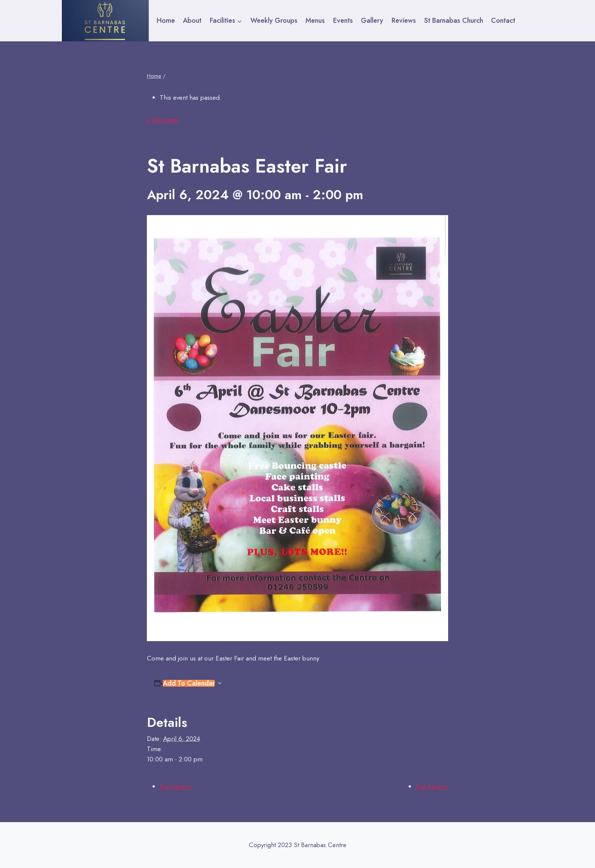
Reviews (404, 20)
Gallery (372, 20)
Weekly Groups (274, 20)
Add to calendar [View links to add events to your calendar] (189, 683)
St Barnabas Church (454, 20)
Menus (315, 20)
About (192, 20)
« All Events (163, 120)
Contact (503, 20)
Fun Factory (176, 786)
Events (343, 20)
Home (166, 20)
